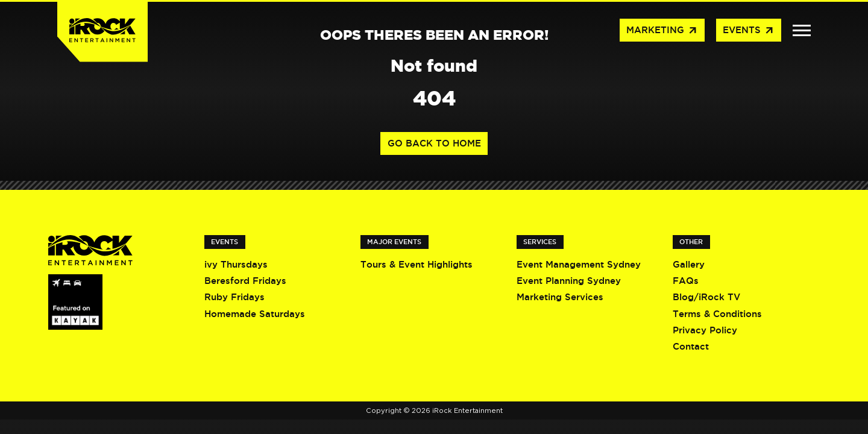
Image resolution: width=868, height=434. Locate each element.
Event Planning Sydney (569, 281)
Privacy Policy (705, 330)
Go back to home (434, 143)
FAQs (686, 281)
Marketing (662, 31)
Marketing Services (560, 297)
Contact (691, 346)
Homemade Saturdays (255, 314)
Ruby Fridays (234, 297)
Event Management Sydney (579, 264)
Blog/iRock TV (706, 297)
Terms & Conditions (717, 314)
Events (749, 31)
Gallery (689, 264)
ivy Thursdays (236, 264)
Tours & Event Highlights (417, 264)
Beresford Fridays (245, 281)
